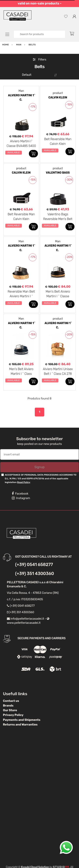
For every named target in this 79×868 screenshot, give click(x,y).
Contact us (11, 701)
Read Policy (24, 482)
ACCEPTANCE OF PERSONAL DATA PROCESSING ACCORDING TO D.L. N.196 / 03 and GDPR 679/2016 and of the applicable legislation (40, 479)
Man (21, 91)
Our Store (10, 710)
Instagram (21, 498)
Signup (39, 467)
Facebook (20, 494)
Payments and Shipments (22, 720)
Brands (8, 706)
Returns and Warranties (20, 725)
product (58, 93)
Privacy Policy (13, 715)
